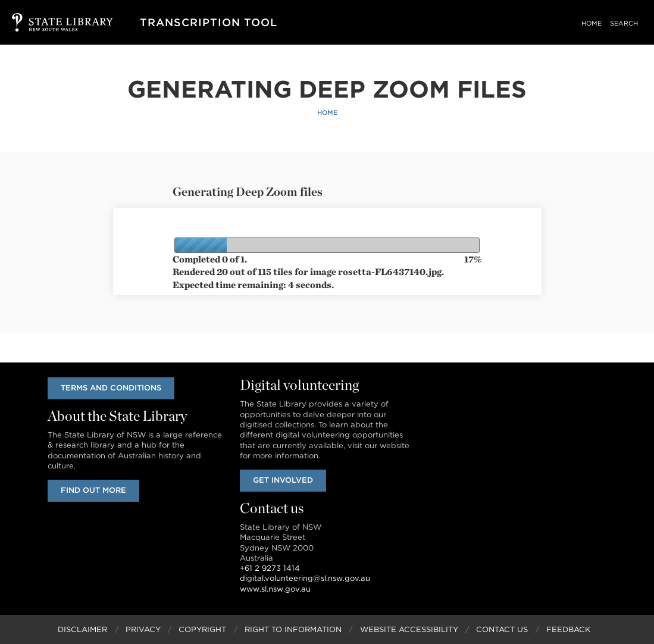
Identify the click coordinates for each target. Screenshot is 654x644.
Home (592, 23)
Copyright (202, 629)
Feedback (568, 629)
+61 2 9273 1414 (270, 568)
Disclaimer (82, 629)
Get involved (283, 480)
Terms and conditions (111, 388)
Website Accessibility (409, 629)
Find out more (93, 490)
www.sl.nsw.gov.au (275, 589)
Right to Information (293, 629)
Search (624, 23)
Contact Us (502, 629)
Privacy (143, 629)
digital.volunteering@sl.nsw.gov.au (305, 578)
